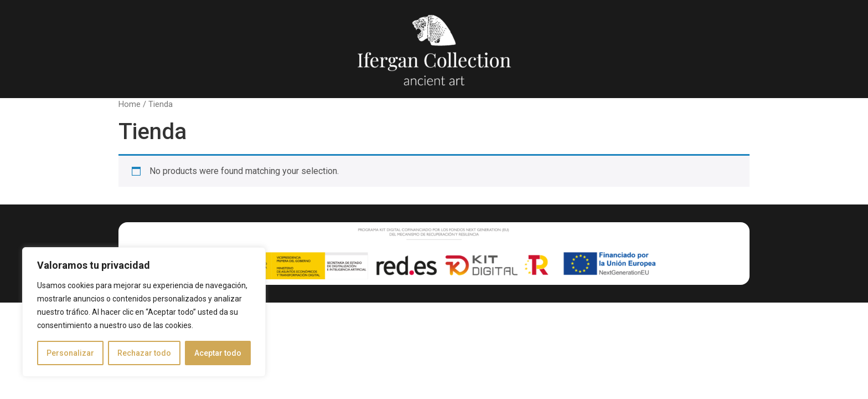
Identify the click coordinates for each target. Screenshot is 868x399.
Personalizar (70, 353)
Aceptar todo (218, 353)
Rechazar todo (144, 353)
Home (130, 104)
